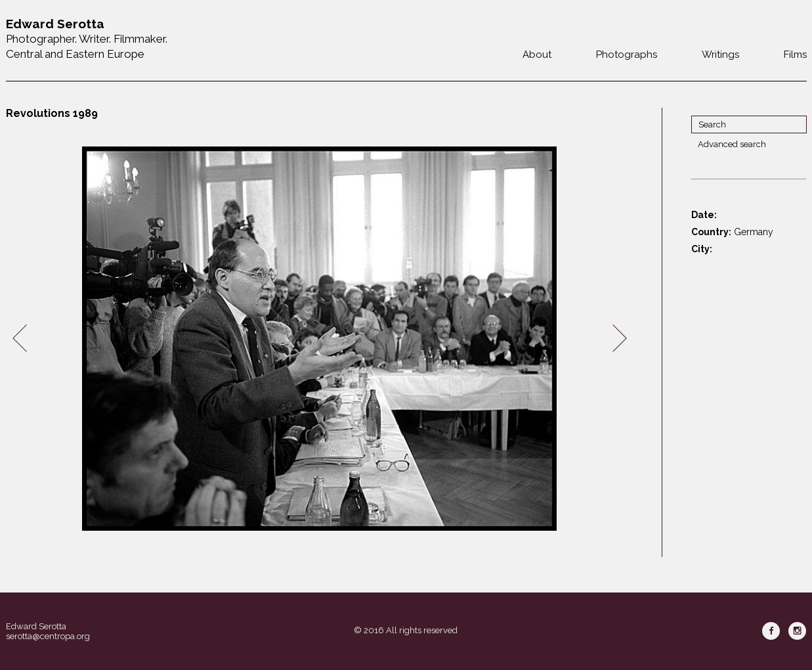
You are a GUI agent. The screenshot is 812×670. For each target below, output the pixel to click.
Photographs (627, 55)
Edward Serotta (36, 626)
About (537, 55)
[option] (320, 339)
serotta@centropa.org (48, 636)
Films (795, 55)
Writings (720, 55)
